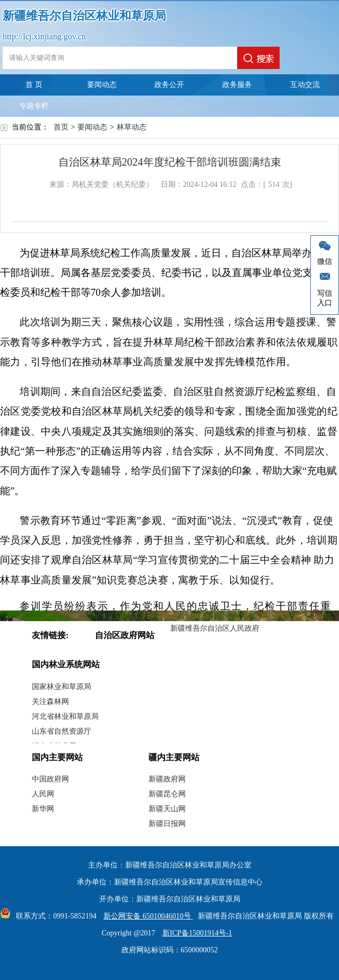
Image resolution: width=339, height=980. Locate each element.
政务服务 (237, 85)
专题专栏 (34, 106)
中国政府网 (50, 779)
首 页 (34, 85)
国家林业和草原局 (62, 687)
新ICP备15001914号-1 (197, 933)
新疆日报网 (167, 824)
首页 (61, 127)
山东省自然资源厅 (62, 731)
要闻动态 (102, 85)
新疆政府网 (167, 779)
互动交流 (305, 85)
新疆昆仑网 (167, 794)
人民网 (43, 794)
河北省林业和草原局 (65, 716)
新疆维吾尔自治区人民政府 (215, 628)
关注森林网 (50, 702)
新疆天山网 (167, 809)
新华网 (43, 809)
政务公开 (169, 85)
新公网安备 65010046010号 (145, 916)
